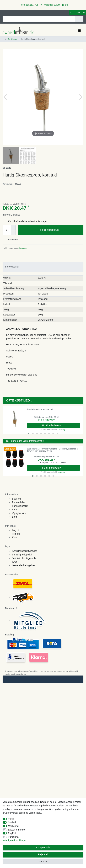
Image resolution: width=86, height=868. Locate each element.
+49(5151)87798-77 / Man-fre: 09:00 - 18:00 (43, 5)
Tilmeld (16, 534)
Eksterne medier (17, 830)
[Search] (79, 19)
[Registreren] (9, 12)
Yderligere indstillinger (14, 840)
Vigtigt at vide (19, 513)
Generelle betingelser (23, 565)
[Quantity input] (7, 230)
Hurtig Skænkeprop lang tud (40, 409)
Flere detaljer (12, 267)
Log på (16, 530)
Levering (23, 248)
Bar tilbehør (12, 39)
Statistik (12, 822)
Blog (14, 517)
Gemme (43, 861)
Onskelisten (11, 239)
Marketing (13, 826)
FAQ (14, 510)
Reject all (43, 854)
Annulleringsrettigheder (24, 551)
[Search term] (39, 19)
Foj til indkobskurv (60, 230)
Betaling (16, 499)
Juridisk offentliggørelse (25, 558)
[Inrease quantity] (13, 228)
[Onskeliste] (66, 12)
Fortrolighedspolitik (22, 555)
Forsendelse (19, 502)
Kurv (15, 537)
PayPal (12, 833)
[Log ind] (4, 12)
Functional (14, 837)
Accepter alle (43, 848)
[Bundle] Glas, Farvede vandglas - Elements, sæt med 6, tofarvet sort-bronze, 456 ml (53, 450)
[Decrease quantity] (13, 232)
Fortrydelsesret (20, 506)
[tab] (43, 267)
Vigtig (11, 819)
